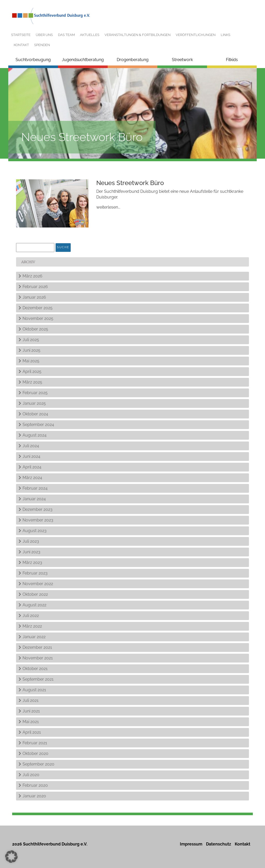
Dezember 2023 (38, 509)
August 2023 (35, 531)
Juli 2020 (31, 775)
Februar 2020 (35, 785)
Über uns (44, 35)
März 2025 (32, 382)
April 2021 (32, 732)
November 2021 (38, 658)
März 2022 (32, 626)
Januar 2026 (34, 297)
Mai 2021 (31, 722)
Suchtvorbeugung (33, 60)
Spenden (42, 45)
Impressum (191, 844)
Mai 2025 (31, 361)
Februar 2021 (35, 743)
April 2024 (32, 467)
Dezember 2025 (38, 308)
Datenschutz (219, 844)
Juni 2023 (31, 552)
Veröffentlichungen (196, 35)
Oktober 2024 (35, 414)
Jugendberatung (83, 60)
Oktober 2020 (35, 753)
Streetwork (182, 60)
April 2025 (32, 372)
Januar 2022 (34, 637)
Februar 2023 (35, 573)
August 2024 (35, 435)
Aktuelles (90, 35)
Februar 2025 (35, 393)
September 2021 (38, 679)
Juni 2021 (31, 711)
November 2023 (38, 520)
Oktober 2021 (35, 669)
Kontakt (21, 45)
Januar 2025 (34, 403)
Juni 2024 (31, 456)
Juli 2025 (31, 340)
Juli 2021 (31, 700)
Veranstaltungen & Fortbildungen (138, 35)
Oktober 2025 (35, 329)
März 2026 (32, 276)
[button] (11, 857)
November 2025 (38, 318)
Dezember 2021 (37, 647)
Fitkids (232, 60)
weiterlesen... (108, 207)
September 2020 (38, 764)
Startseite (21, 35)
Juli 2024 (31, 446)
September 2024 (38, 425)
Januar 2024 (34, 499)
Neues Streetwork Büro (130, 183)
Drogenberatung (133, 60)
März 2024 (32, 478)
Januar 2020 (34, 796)
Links (226, 35)
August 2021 (34, 690)
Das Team (66, 35)
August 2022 (34, 605)
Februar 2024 (35, 488)
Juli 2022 (31, 616)
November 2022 (38, 584)
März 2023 (32, 562)
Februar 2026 (35, 287)
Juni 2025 (31, 350)
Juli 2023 (31, 541)
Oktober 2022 (35, 594)
